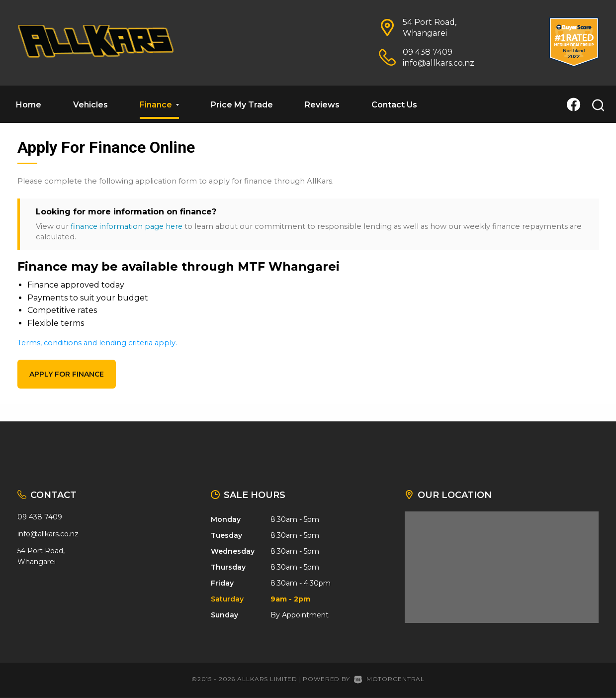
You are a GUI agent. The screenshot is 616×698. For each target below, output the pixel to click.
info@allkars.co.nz (439, 63)
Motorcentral (389, 679)
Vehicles (90, 105)
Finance (159, 105)
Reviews (322, 105)
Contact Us (394, 105)
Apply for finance (67, 374)
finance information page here (128, 226)
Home (29, 105)
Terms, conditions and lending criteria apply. (99, 343)
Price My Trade (242, 105)
